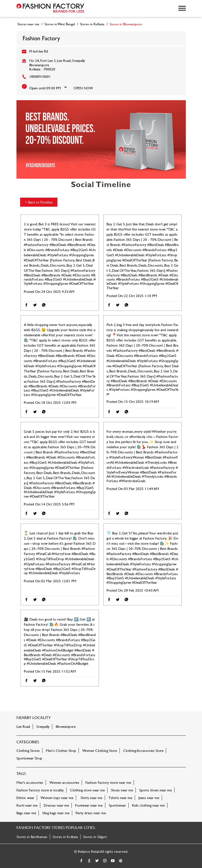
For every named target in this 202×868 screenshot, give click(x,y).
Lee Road (23, 726)
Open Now (83, 88)
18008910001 (40, 76)
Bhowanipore (66, 726)
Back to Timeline (39, 202)
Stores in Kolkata (65, 837)
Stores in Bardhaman (32, 837)
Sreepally (43, 726)
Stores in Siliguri (95, 837)
